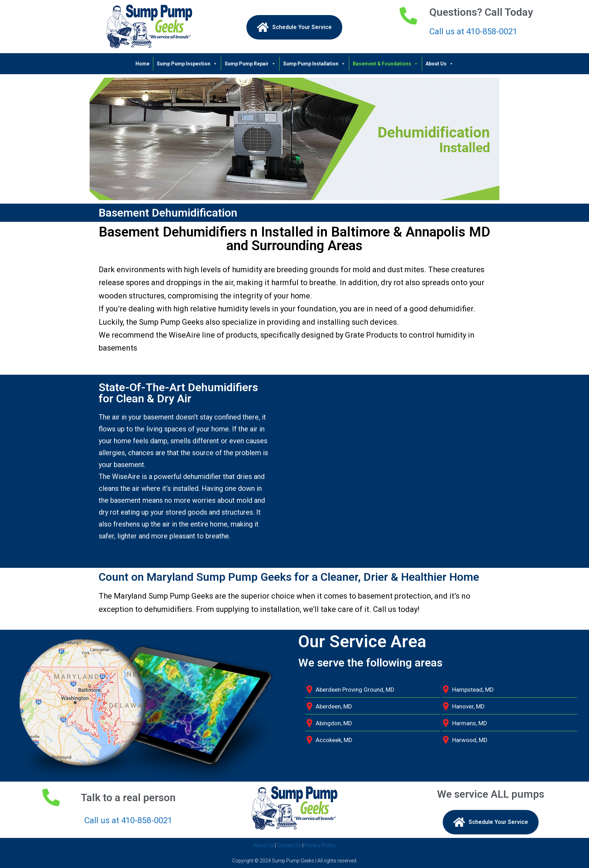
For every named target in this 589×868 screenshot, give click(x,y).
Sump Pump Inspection (187, 64)
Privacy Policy (320, 845)
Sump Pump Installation (314, 64)
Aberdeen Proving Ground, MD (355, 690)
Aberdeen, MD (334, 706)
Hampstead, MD (473, 690)
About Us (440, 64)
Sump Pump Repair (250, 64)
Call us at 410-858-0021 (473, 31)
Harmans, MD (470, 723)
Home (142, 64)
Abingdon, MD (334, 723)
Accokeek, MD (334, 740)
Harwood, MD (470, 740)
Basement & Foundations (385, 64)
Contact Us (289, 845)
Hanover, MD (468, 706)
